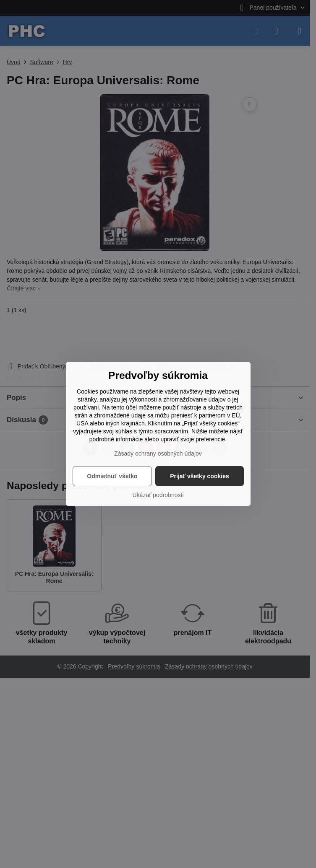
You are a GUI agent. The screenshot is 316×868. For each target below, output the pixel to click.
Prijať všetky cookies (200, 476)
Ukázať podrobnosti (158, 495)
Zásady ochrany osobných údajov (158, 453)
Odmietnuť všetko (112, 476)
